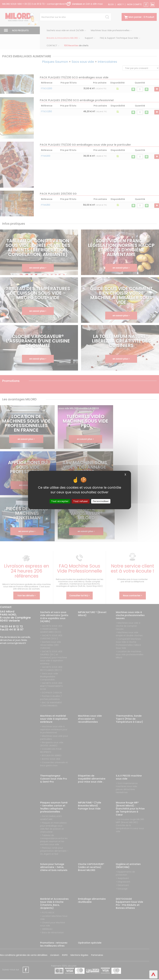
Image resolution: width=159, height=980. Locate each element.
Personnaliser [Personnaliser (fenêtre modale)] (101, 501)
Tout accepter (60, 501)
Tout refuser (81, 501)
